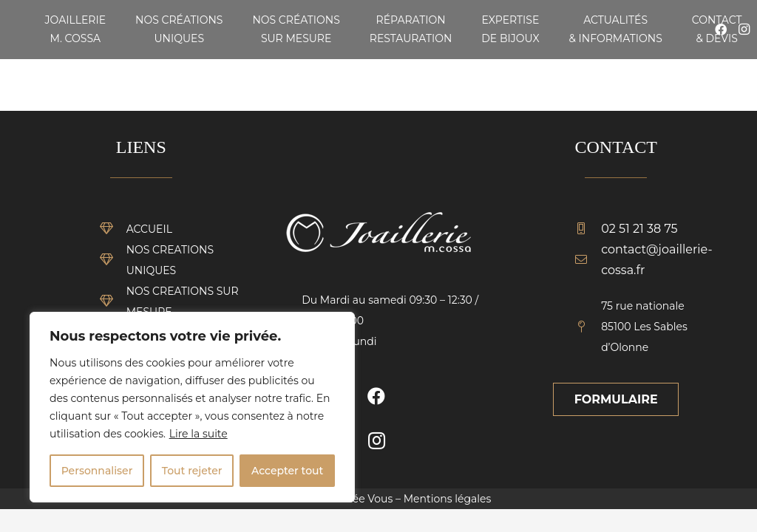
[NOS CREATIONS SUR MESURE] (113, 301)
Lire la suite (198, 434)
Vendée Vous (359, 499)
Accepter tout (287, 471)
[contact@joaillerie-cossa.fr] (588, 260)
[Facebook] (376, 396)
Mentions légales (448, 499)
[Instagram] (376, 440)
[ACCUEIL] (113, 229)
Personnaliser (97, 471)
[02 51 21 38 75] (588, 229)
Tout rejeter (192, 471)
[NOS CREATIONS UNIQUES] (113, 260)
